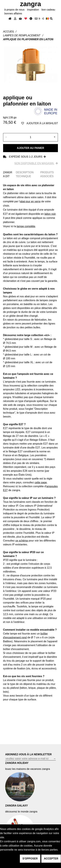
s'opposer (30, 859)
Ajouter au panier (30, 148)
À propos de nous (14, 10)
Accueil (9, 32)
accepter (51, 859)
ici (22, 386)
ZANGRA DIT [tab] (8, 174)
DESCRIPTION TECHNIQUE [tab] (25, 174)
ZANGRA (30, 4)
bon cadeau (48, 10)
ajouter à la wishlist (40, 123)
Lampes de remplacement (22, 35)
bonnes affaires (13, 13)
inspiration (33, 10)
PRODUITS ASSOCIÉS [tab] (47, 174)
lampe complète (26, 226)
